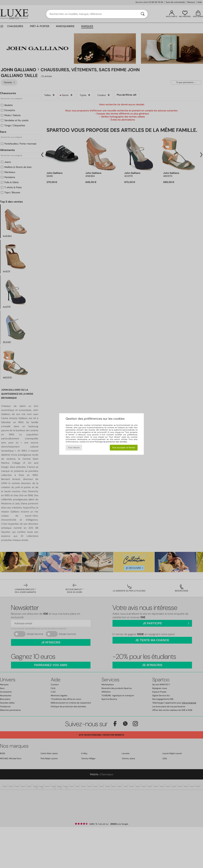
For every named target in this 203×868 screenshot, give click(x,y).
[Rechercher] (143, 14)
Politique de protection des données (111, 442)
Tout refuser (74, 448)
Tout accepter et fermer (124, 448)
